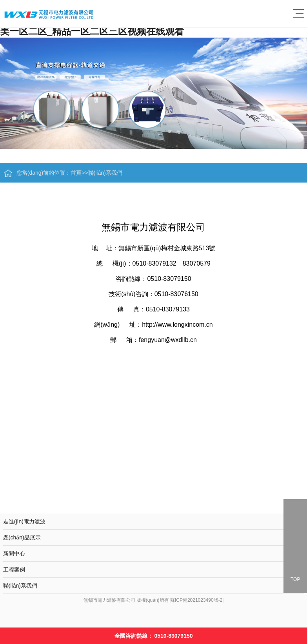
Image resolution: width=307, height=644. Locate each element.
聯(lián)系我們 (105, 173)
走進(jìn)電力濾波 (153, 521)
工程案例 (153, 568)
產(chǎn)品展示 (153, 537)
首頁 (76, 173)
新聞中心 (153, 553)
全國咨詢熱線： (154, 636)
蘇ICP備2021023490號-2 (196, 600)
